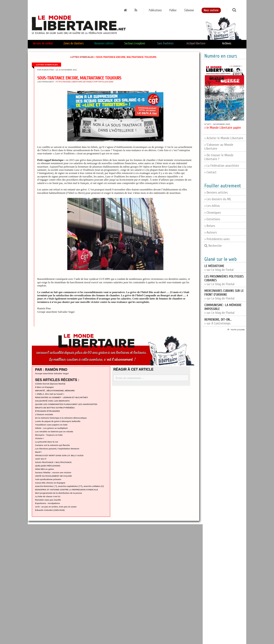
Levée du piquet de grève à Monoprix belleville (58, 421)
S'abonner (189, 10)
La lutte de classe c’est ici (48, 496)
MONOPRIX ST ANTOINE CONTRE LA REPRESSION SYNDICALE (66, 490)
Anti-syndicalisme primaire (48, 479)
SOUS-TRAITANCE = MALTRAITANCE (53, 462)
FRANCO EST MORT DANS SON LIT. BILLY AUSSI (59, 455)
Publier (173, 10)
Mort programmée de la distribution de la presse (59, 493)
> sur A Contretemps (218, 321)
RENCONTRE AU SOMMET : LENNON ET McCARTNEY (62, 397)
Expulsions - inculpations (47, 503)
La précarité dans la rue (47, 442)
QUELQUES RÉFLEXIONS (48, 466)
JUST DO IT (41, 459)
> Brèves (210, 226)
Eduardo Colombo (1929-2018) (50, 510)
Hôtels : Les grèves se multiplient (51, 428)
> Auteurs (211, 232)
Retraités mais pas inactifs (48, 500)
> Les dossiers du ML (218, 199)
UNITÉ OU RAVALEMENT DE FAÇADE (53, 476)
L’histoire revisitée (44, 414)
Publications (155, 10)
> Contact (210, 172)
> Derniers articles (216, 193)
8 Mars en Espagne (44, 387)
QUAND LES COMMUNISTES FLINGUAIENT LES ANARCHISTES (66, 404)
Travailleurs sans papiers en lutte (51, 425)
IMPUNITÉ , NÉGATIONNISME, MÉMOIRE (55, 391)
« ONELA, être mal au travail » (50, 394)
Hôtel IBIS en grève (44, 469)
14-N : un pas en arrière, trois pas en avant (56, 507)
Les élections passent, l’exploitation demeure (57, 449)
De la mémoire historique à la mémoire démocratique (61, 418)
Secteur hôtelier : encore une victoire (53, 472)
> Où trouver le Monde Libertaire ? (219, 157)
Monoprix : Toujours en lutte (49, 435)
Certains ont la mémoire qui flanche (52, 445)
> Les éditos (212, 206)
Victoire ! (39, 438)
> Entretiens (212, 219)
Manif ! (38, 452)
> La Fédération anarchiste (222, 166)
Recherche (213, 246)
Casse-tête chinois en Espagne (50, 483)
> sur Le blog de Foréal (219, 268)
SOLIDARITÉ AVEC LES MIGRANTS (52, 401)
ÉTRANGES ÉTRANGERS (47, 411)
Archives (227, 43)
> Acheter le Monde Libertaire (224, 138)
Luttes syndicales (82, 57)
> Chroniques (213, 213)
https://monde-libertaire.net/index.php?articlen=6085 (85, 82)
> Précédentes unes (217, 239)
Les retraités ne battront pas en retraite (54, 432)
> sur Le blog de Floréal (224, 295)
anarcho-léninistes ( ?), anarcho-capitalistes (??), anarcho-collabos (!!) (69, 486)
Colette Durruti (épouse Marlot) (50, 384)
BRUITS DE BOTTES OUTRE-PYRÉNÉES (55, 408)
